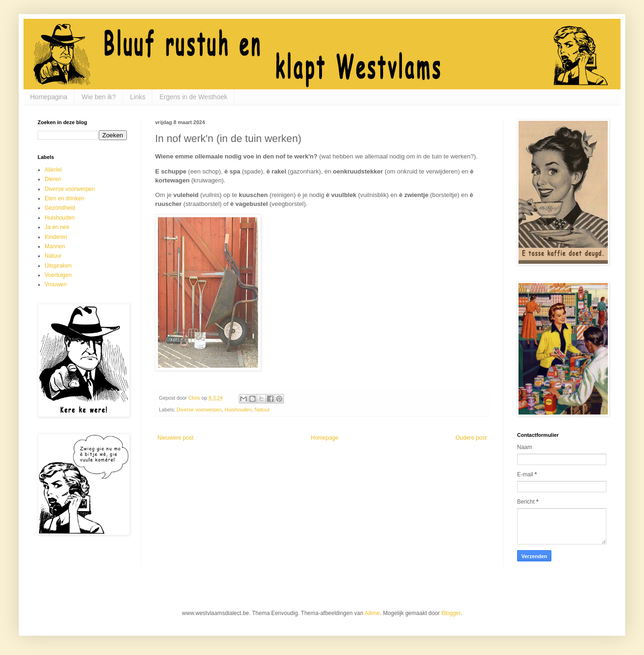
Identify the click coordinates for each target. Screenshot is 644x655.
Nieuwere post (176, 438)
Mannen (55, 246)
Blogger (451, 613)
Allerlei (53, 170)
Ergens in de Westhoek (193, 97)
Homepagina (49, 97)
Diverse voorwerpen (199, 410)
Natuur (262, 410)
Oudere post (471, 438)
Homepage (325, 438)
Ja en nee (57, 227)
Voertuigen (58, 275)
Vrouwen (56, 284)
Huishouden (238, 410)
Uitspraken (58, 266)
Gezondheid (60, 208)
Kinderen (56, 237)
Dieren (53, 179)
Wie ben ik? (98, 97)
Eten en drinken (64, 198)
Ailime (373, 613)
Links (138, 97)
